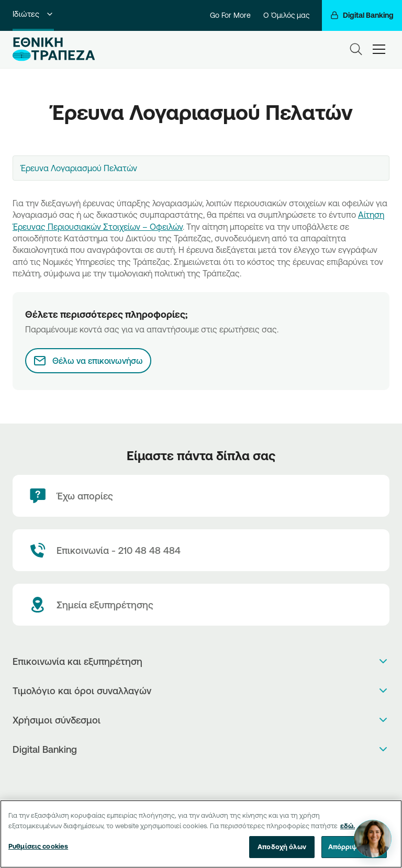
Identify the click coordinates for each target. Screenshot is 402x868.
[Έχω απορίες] (201, 496)
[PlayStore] (201, 777)
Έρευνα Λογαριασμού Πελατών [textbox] (79, 168)
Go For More (230, 15)
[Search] (356, 49)
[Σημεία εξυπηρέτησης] (201, 605)
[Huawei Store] (212, 777)
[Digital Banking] (362, 15)
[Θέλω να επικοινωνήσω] (88, 361)
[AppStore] (190, 777)
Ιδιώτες (33, 14)
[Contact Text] (201, 550)
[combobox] (201, 168)
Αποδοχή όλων (282, 847)
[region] (201, 834)
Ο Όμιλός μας (286, 15)
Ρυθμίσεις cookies (38, 846)
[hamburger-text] (379, 49)
